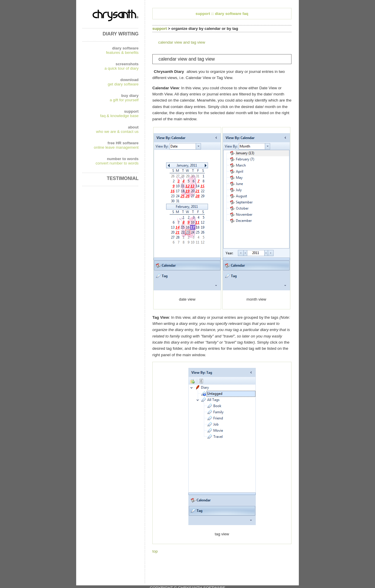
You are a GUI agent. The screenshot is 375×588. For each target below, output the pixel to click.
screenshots (127, 64)
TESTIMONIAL (123, 178)
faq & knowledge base (119, 116)
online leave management (116, 147)
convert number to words (117, 163)
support (131, 111)
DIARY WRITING (121, 34)
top (155, 551)
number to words (123, 159)
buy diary (130, 96)
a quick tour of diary (122, 68)
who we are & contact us (117, 132)
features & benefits (122, 53)
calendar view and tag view (182, 42)
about (133, 127)
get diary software (123, 84)
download (129, 80)
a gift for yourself (124, 100)
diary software (125, 48)
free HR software (123, 143)
